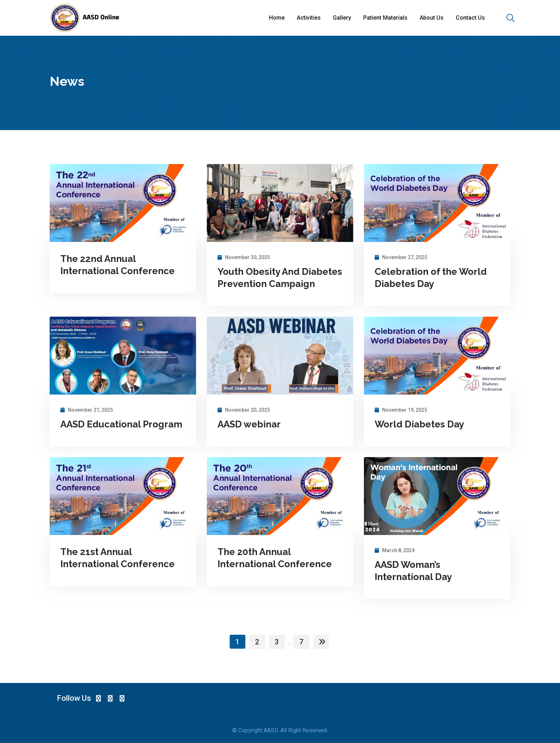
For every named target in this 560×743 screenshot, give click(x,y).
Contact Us (470, 18)
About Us (432, 18)
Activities (309, 18)
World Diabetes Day (419, 424)
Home (277, 18)
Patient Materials (385, 18)
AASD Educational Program (121, 424)
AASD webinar (249, 424)
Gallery (342, 18)
